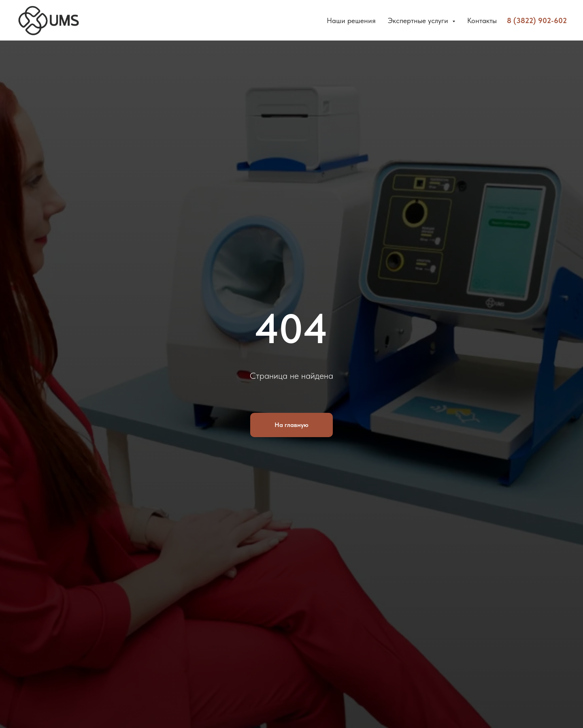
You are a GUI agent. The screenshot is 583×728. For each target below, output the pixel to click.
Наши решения (351, 20)
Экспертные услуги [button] (419, 20)
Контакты (482, 20)
